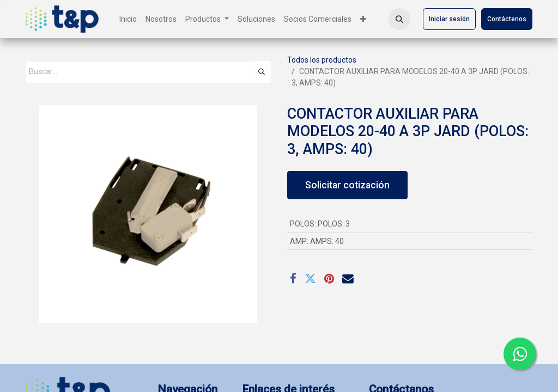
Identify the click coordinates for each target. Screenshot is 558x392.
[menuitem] (128, 19)
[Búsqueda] (262, 72)
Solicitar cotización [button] (347, 185)
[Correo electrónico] (348, 279)
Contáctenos (507, 19)
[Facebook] (293, 279)
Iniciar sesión (449, 19)
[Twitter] (310, 279)
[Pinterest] (329, 279)
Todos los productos (322, 60)
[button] (399, 19)
